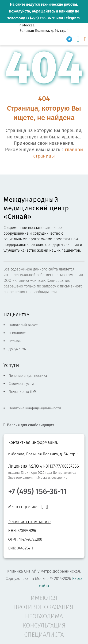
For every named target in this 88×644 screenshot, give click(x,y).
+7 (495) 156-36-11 (41, 18)
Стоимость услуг (22, 384)
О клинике (17, 333)
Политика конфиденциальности (35, 408)
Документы (18, 349)
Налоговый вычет (23, 325)
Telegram (72, 18)
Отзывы (15, 341)
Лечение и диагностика (28, 376)
